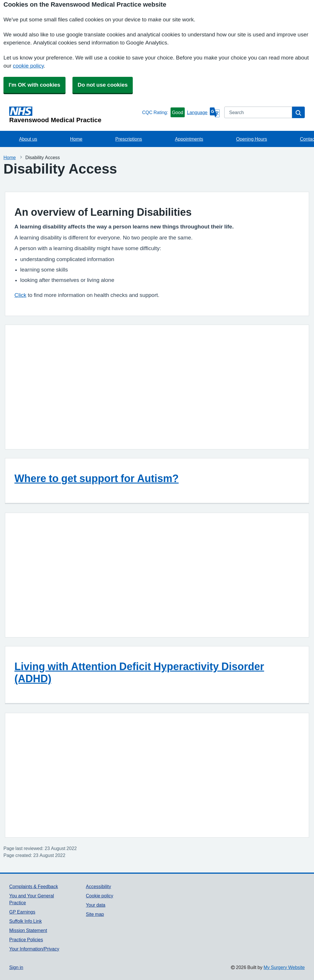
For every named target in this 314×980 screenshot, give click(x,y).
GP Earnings (22, 912)
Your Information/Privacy (34, 949)
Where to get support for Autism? (97, 478)
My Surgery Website (284, 967)
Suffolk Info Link (26, 921)
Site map (95, 914)
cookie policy (28, 66)
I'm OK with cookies (34, 85)
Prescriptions (129, 139)
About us (28, 139)
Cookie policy (100, 896)
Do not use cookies (103, 85)
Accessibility (99, 886)
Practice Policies (26, 940)
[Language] (203, 112)
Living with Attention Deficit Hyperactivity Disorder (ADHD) (139, 672)
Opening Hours (252, 139)
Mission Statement (28, 930)
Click (20, 295)
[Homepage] (74, 115)
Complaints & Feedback (34, 886)
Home (76, 139)
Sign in (16, 967)
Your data (96, 905)
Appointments (189, 139)
